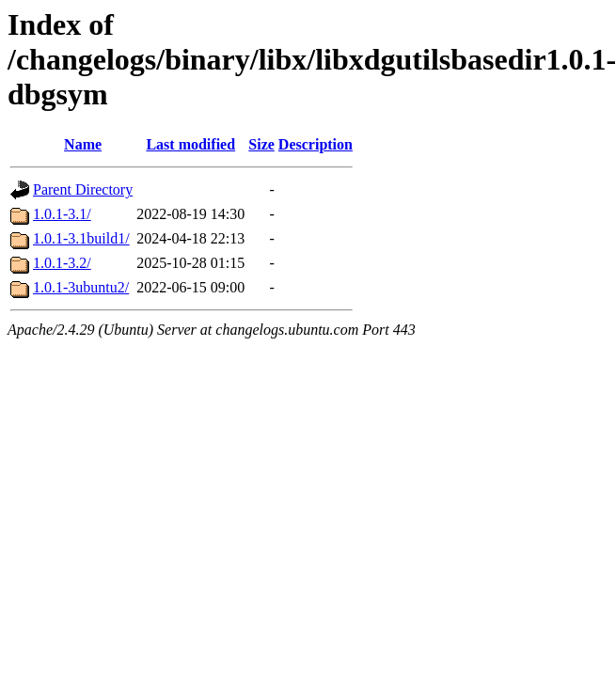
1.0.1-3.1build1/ (81, 238)
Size (261, 144)
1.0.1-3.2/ (62, 263)
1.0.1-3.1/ (62, 214)
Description (316, 144)
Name (83, 144)
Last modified (190, 144)
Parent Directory (83, 189)
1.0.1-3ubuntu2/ (81, 287)
